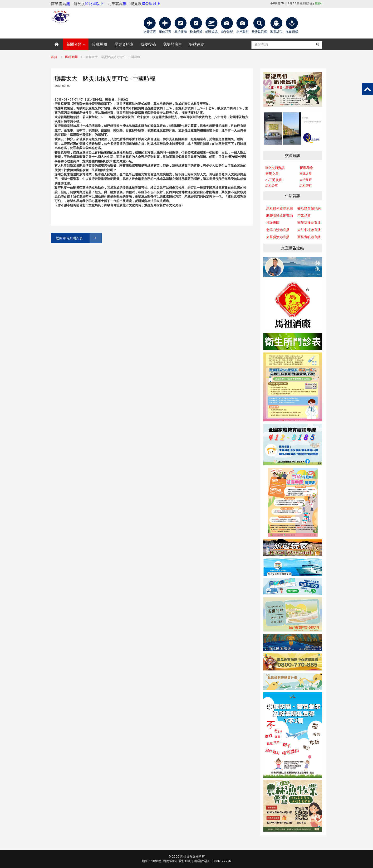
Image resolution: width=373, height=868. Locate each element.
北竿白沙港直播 (278, 230)
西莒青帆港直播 (309, 237)
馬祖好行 (306, 186)
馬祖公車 (272, 186)
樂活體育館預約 (309, 208)
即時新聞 (71, 57)
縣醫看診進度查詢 (280, 216)
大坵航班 (306, 180)
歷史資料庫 (124, 44)
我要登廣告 (172, 44)
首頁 (54, 57)
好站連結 (197, 44)
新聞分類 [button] (76, 44)
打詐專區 (273, 223)
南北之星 (306, 174)
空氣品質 (304, 216)
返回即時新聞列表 (79, 238)
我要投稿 (148, 44)
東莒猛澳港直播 (278, 237)
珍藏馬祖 (100, 44)
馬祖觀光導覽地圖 (280, 208)
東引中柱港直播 (309, 230)
